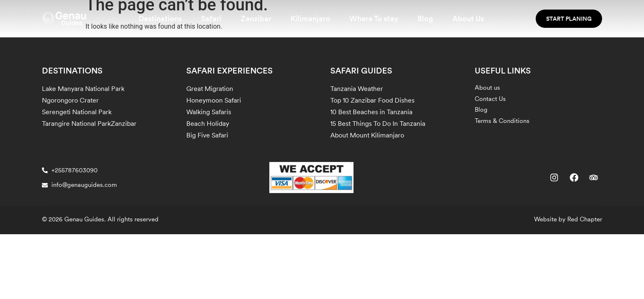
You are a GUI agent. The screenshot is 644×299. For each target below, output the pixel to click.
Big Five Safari (207, 135)
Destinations (160, 18)
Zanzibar (256, 18)
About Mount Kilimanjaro (367, 135)
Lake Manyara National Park (83, 89)
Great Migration (210, 89)
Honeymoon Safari (214, 100)
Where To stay (374, 18)
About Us (468, 18)
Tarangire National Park (76, 124)
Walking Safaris (209, 112)
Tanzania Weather (357, 89)
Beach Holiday (208, 124)
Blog (425, 18)
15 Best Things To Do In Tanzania (378, 124)
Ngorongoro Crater (70, 100)
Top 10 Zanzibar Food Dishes (372, 100)
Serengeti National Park (77, 112)
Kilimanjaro (310, 18)
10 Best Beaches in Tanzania (371, 112)
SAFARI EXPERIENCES (229, 71)
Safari (211, 18)
